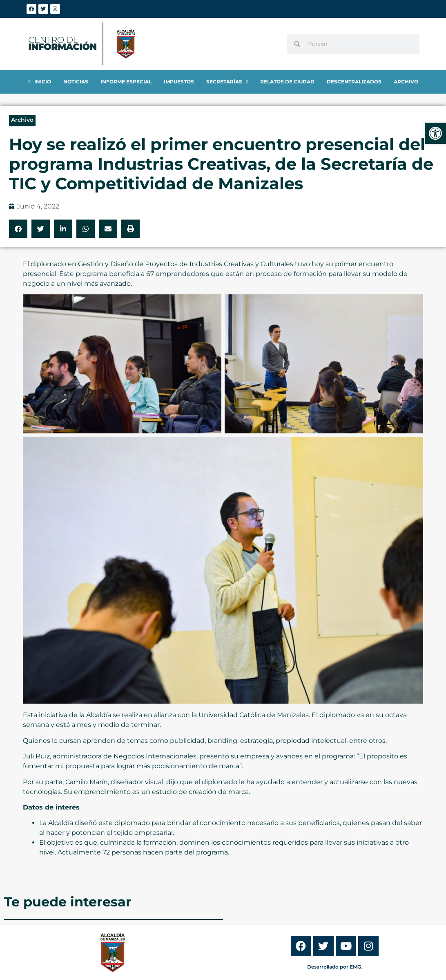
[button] (18, 229)
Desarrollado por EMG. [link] (335, 967)
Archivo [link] (22, 120)
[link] (435, 133)
